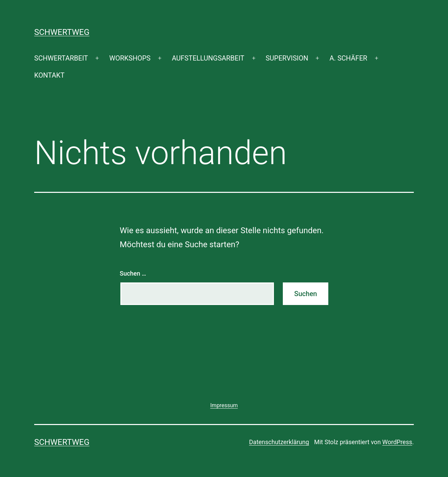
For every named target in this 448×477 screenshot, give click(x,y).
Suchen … (133, 273)
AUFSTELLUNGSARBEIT (208, 58)
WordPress (397, 442)
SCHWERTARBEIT (61, 58)
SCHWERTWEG (62, 32)
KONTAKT (49, 75)
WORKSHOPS (130, 58)
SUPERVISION (287, 58)
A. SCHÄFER (348, 58)
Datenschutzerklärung (279, 442)
